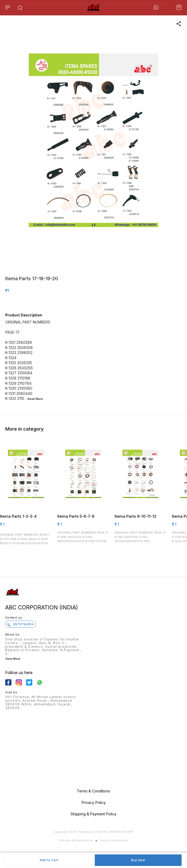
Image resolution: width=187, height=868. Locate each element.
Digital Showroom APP (115, 832)
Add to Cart (49, 860)
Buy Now (138, 860)
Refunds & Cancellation (76, 840)
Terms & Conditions (114, 840)
